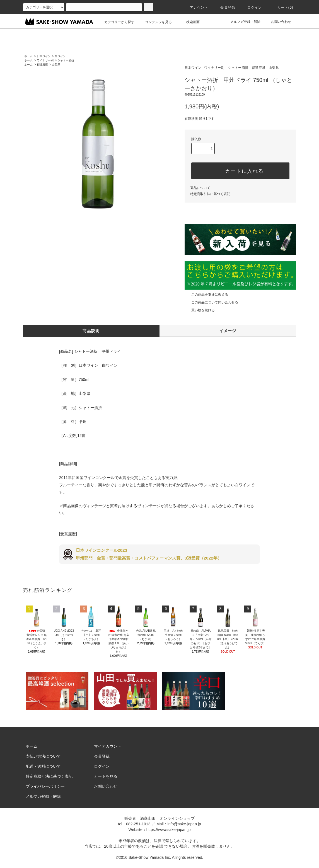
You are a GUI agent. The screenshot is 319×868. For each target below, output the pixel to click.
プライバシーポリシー (45, 786)
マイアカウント (108, 746)
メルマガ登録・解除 (242, 22)
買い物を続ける (200, 310)
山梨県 (56, 65)
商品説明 (91, 331)
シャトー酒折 (66, 60)
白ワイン (60, 56)
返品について (200, 188)
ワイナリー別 (45, 60)
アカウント (196, 8)
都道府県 (42, 65)
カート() (282, 8)
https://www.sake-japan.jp (169, 830)
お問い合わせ (278, 22)
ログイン (251, 8)
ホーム (28, 56)
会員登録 (224, 8)
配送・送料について (43, 766)
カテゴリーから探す (116, 22)
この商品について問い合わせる (211, 302)
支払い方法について (43, 756)
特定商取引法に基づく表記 (210, 194)
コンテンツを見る (155, 22)
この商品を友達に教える (206, 295)
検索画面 (190, 22)
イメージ (228, 331)
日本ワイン (44, 56)
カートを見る (106, 776)
